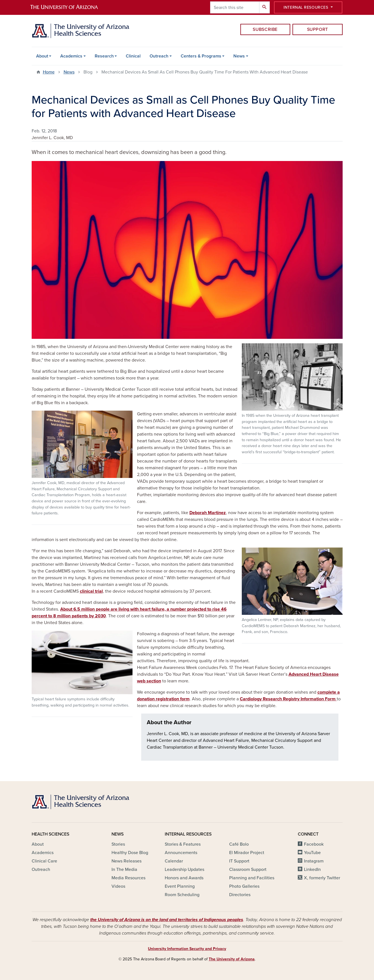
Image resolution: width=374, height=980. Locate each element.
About (42, 56)
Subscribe (265, 29)
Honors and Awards (184, 878)
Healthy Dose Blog (130, 853)
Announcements (181, 853)
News (239, 56)
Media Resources (128, 878)
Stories (118, 844)
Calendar (174, 861)
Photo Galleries (244, 886)
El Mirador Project (247, 853)
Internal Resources (306, 7)
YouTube (312, 853)
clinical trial (91, 591)
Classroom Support (248, 869)
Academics (71, 56)
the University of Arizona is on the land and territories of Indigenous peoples (167, 920)
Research (104, 56)
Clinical (133, 56)
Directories (240, 895)
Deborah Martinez (208, 513)
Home (49, 72)
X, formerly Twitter (322, 878)
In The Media (124, 869)
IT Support (239, 861)
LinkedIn (312, 869)
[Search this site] (235, 7)
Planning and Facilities (252, 878)
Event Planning (180, 886)
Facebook (314, 844)
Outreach (159, 56)
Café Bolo (239, 844)
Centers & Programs (201, 56)
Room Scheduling (182, 895)
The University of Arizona (232, 959)
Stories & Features (183, 844)
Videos (118, 886)
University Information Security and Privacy (187, 949)
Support (318, 29)
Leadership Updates (184, 869)
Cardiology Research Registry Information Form (288, 699)
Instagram (314, 861)
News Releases (126, 861)
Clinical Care (44, 861)
